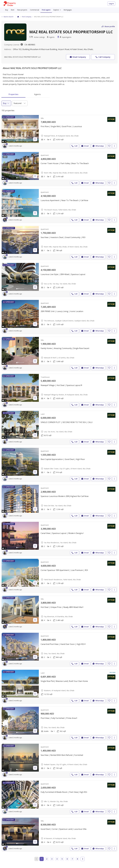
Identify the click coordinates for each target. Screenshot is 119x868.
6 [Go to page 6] (67, 859)
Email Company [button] (78, 57)
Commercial (35, 10)
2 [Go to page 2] (47, 859)
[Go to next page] (83, 859)
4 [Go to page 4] (57, 859)
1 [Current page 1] (42, 859)
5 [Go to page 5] (62, 859)
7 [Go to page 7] (72, 859)
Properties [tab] (13, 94)
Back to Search (7, 17)
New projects (22, 10)
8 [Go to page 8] (77, 859)
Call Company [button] (103, 57)
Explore (58, 10)
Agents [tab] (37, 94)
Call (74, 146)
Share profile (108, 27)
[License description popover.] (22, 45)
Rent (13, 10)
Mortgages (68, 10)
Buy (7, 10)
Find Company (27, 17)
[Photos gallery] (20, 129)
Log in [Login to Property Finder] (111, 4)
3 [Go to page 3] (52, 859)
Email (85, 146)
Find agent (46, 10)
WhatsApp (98, 146)
